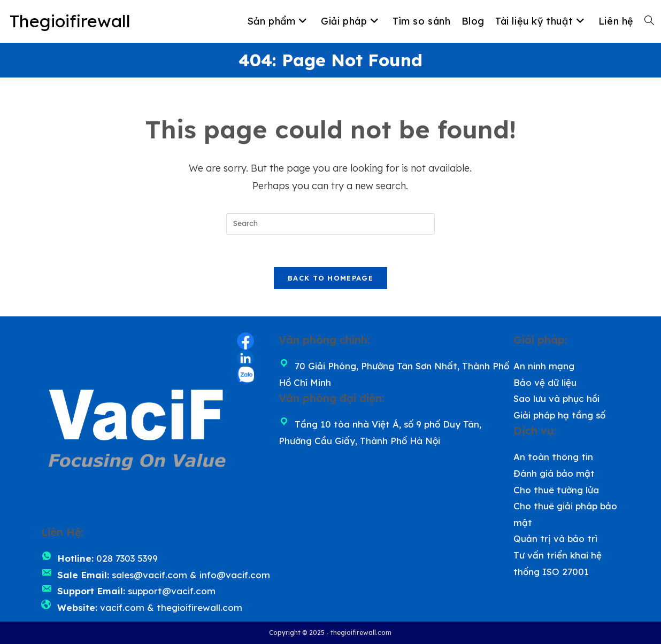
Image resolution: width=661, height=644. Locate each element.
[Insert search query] (330, 224)
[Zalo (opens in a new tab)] (245, 375)
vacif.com (122, 607)
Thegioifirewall (70, 21)
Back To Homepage (330, 278)
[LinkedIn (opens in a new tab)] (245, 358)
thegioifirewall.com (199, 607)
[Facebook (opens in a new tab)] (245, 341)
